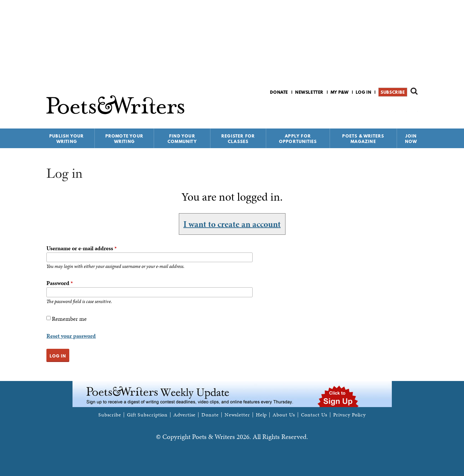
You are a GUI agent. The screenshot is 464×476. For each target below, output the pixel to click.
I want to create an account (232, 224)
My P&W (340, 92)
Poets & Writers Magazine (363, 139)
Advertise (184, 415)
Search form (414, 91)
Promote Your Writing (124, 139)
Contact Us (314, 415)
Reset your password (71, 336)
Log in (364, 92)
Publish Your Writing (67, 139)
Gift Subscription (147, 415)
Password (60, 283)
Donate (279, 92)
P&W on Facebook (391, 109)
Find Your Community (182, 139)
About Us (284, 415)
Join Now (411, 139)
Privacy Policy (350, 415)
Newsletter (309, 92)
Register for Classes (238, 139)
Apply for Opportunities (298, 139)
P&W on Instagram (413, 109)
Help (261, 415)
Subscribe (393, 92)
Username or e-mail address (82, 248)
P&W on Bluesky (402, 109)
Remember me (69, 319)
